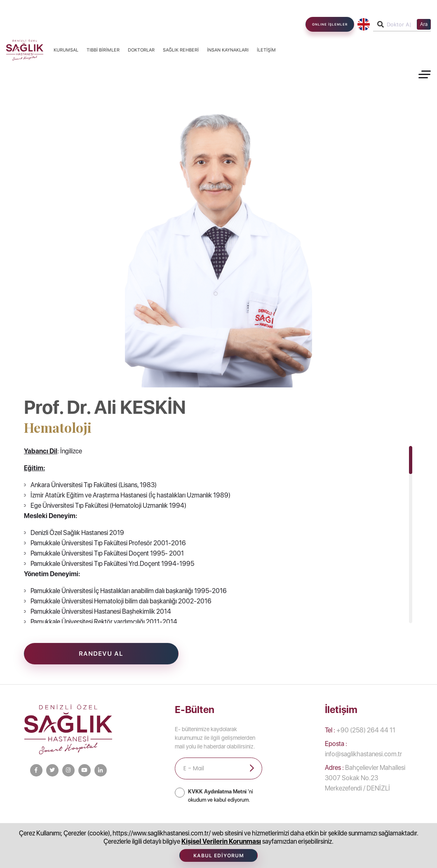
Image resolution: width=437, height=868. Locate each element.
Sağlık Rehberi (181, 50)
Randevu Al (101, 654)
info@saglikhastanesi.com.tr (363, 749)
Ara (424, 24)
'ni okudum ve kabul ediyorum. (221, 796)
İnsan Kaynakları (228, 50)
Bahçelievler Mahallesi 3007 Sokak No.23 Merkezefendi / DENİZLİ (365, 778)
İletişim (266, 50)
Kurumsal (66, 50)
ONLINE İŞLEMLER (330, 24)
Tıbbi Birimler (103, 50)
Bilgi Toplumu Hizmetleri (116, 829)
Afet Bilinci (345, 829)
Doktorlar (141, 50)
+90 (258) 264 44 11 (360, 730)
